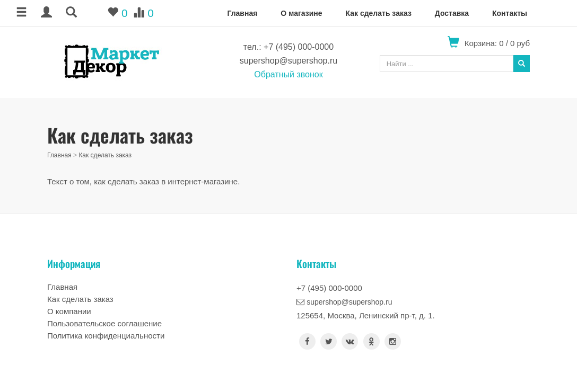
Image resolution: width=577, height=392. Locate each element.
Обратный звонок (288, 74)
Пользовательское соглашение (104, 323)
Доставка (452, 13)
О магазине (301, 13)
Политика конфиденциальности (106, 336)
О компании (69, 311)
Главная (242, 13)
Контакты (510, 13)
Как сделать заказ (378, 13)
